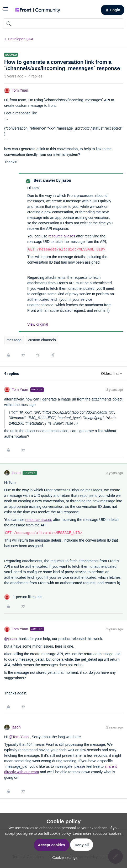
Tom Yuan (20, 90)
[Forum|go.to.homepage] (38, 10)
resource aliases (62, 236)
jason (16, 473)
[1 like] (23, 597)
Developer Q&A (21, 39)
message (14, 340)
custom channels (42, 340)
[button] (6, 11)
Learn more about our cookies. (98, 833)
